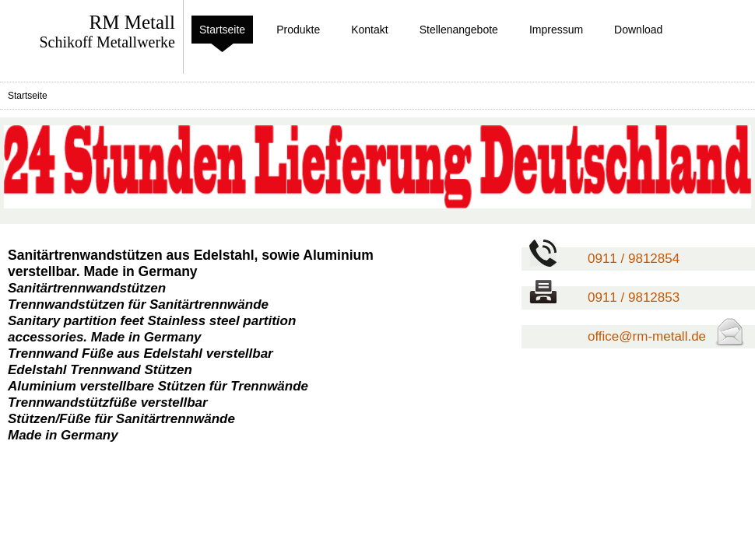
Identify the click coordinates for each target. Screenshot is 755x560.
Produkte (298, 30)
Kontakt (369, 30)
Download (638, 30)
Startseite (222, 30)
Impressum (556, 30)
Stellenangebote (459, 30)
